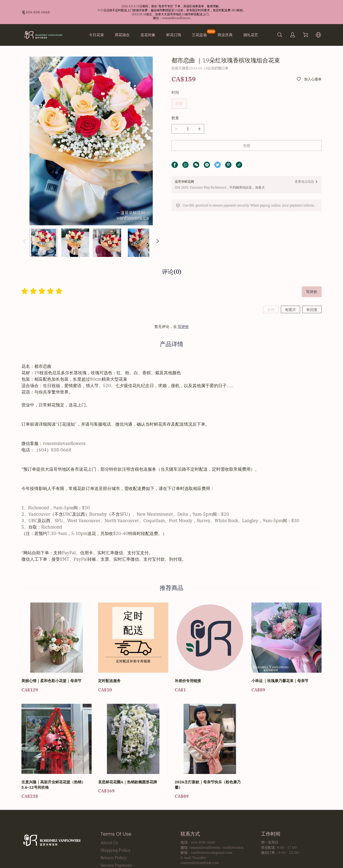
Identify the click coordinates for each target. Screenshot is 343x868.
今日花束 (96, 35)
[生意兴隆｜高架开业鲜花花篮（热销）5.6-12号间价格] (57, 720)
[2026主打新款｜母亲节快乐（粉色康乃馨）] (210, 720)
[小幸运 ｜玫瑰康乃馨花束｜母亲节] (286, 616)
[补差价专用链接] (210, 616)
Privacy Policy (114, 840)
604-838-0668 (38, 12)
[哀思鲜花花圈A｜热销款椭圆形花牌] (133, 717)
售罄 (247, 146)
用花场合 (122, 35)
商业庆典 (225, 35)
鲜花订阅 (174, 35)
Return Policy (113, 825)
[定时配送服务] (133, 616)
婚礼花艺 (251, 35)
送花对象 (148, 35)
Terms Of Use (116, 802)
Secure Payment (116, 833)
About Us (109, 810)
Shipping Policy (115, 818)
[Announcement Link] (171, 12)
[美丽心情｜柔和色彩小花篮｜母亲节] (57, 616)
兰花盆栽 (199, 35)
